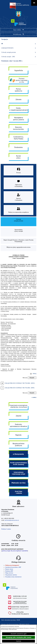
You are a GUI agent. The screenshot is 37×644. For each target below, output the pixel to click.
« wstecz (34, 397)
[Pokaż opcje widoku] (18, 30)
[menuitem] (18, 222)
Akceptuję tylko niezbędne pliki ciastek (18, 637)
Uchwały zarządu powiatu (19, 52)
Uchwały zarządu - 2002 (19, 57)
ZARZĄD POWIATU (19, 48)
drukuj (34, 374)
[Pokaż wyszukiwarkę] (18, 34)
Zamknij (18, 641)
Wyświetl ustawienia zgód (18, 634)
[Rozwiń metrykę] (32, 378)
